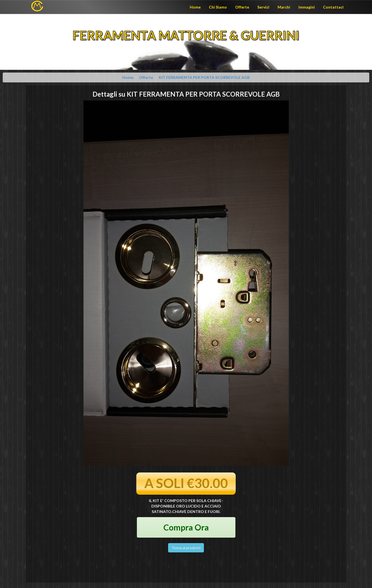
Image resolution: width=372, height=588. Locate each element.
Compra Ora (186, 527)
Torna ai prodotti (186, 548)
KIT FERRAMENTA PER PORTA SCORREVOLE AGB (204, 77)
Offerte (242, 7)
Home (195, 7)
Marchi (284, 7)
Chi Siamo (218, 7)
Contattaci (333, 7)
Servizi (263, 7)
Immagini (307, 7)
